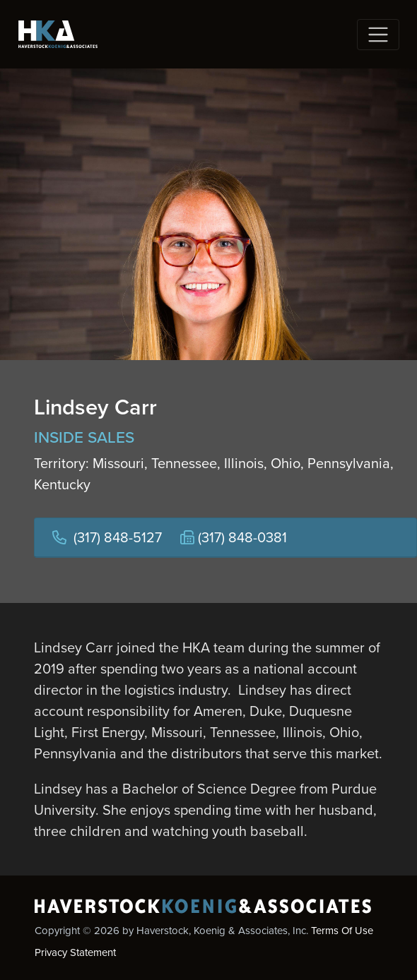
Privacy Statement (75, 952)
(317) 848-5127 (118, 537)
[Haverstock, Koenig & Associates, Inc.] (58, 34)
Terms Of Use (342, 931)
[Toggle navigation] (378, 35)
